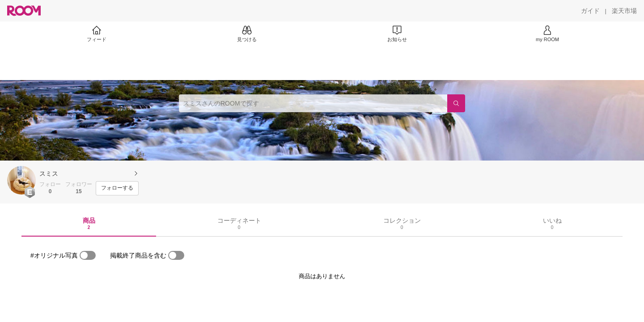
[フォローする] (117, 188)
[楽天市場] (624, 11)
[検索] (456, 103)
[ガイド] (590, 11)
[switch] (88, 255)
